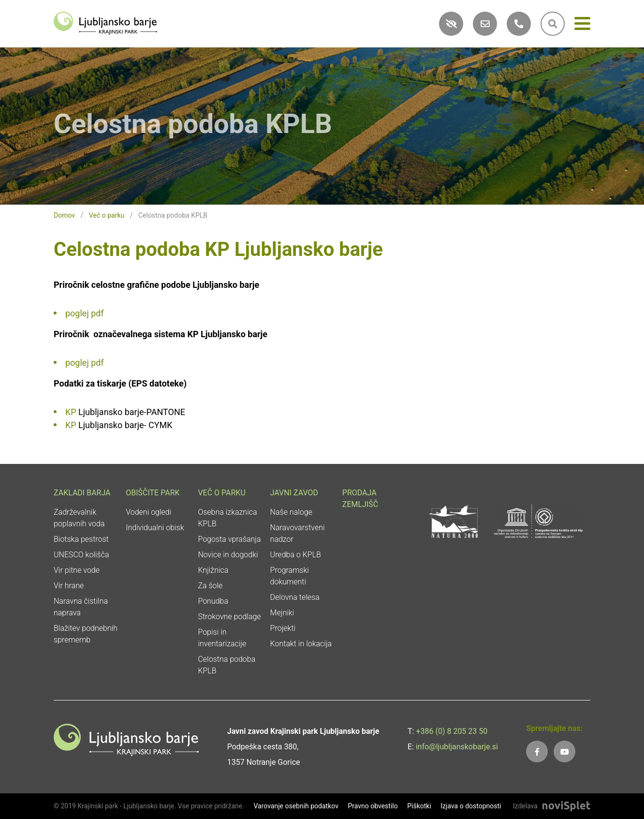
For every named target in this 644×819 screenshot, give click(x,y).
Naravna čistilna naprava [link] (81, 607)
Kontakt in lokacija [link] (301, 644)
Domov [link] (64, 215)
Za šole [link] (210, 586)
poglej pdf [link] (85, 313)
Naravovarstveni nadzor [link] (298, 533)
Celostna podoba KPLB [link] (227, 665)
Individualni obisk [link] (155, 528)
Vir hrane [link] (69, 586)
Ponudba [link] (213, 601)
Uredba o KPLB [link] (296, 555)
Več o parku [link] (107, 215)
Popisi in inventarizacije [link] (222, 638)
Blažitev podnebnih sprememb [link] (86, 634)
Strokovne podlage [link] (229, 617)
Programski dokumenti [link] (290, 576)
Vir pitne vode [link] (77, 570)
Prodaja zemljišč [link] (360, 499)
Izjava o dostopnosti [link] (471, 806)
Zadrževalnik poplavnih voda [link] (79, 518)
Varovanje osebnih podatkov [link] (296, 806)
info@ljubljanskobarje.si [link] (457, 747)
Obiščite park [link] (153, 493)
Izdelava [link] (525, 806)
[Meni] (582, 25)
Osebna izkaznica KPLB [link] (227, 518)
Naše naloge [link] (291, 512)
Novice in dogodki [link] (228, 555)
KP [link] (71, 412)
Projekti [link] (283, 628)
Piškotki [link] (419, 806)
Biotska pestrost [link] (81, 539)
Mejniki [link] (282, 613)
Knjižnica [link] (213, 570)
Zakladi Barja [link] (82, 493)
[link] (105, 22)
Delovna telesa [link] (295, 597)
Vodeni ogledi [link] (148, 512)
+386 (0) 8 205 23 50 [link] (452, 731)
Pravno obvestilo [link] (373, 806)
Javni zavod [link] (294, 493)
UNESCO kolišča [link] (81, 555)
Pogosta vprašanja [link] (229, 539)
